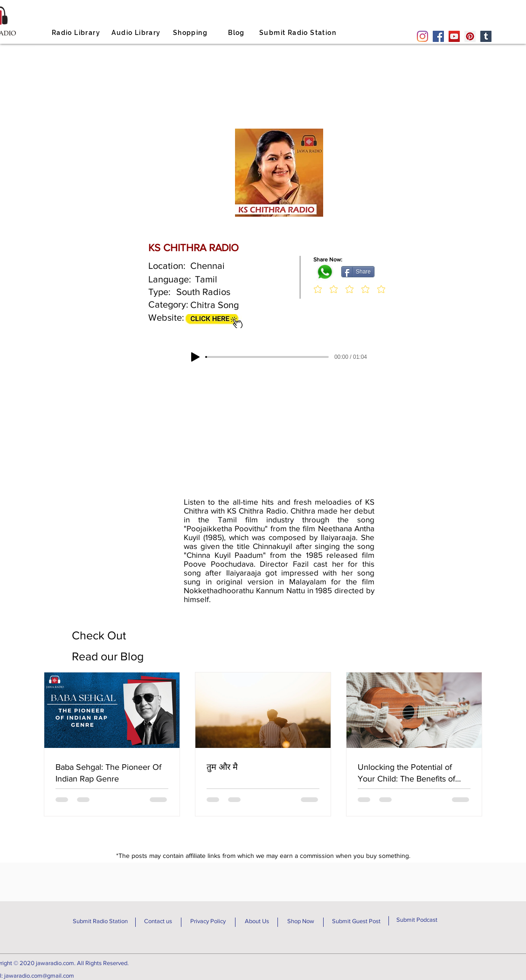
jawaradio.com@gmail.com (39, 976)
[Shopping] (191, 33)
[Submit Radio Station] (299, 33)
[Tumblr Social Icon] (486, 36)
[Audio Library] (137, 33)
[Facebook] (438, 36)
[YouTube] (454, 36)
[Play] (195, 357)
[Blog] (237, 33)
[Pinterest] (470, 36)
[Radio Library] (77, 33)
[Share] (358, 272)
